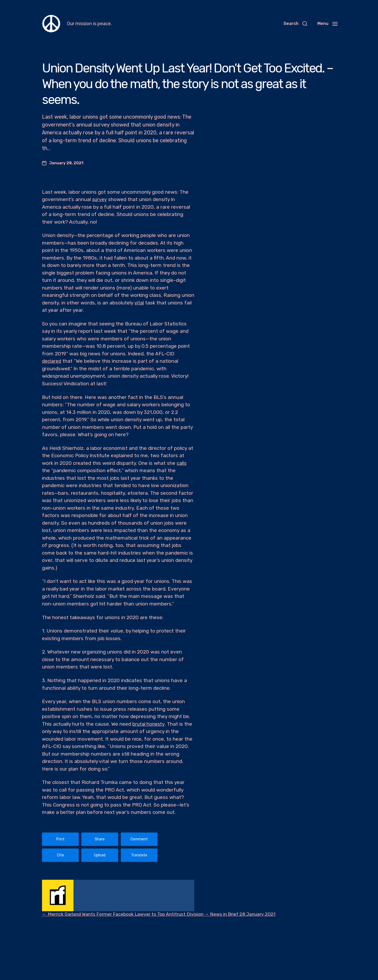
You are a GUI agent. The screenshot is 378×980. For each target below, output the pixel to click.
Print (60, 839)
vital (139, 303)
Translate (139, 855)
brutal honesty (149, 724)
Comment (139, 839)
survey (100, 199)
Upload (100, 855)
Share (100, 839)
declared (52, 361)
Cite (61, 855)
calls (182, 463)
